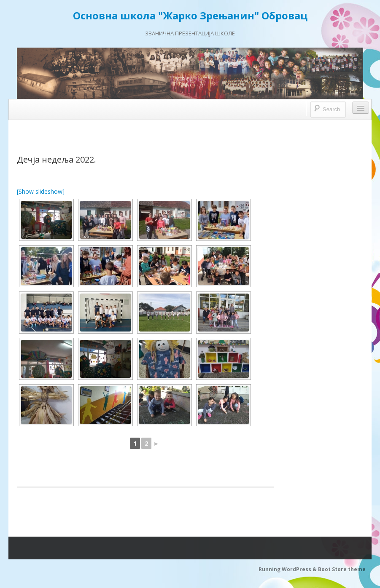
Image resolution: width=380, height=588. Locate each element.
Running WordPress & (288, 569)
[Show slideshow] (41, 191)
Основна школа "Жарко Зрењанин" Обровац (190, 15)
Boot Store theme (342, 569)
